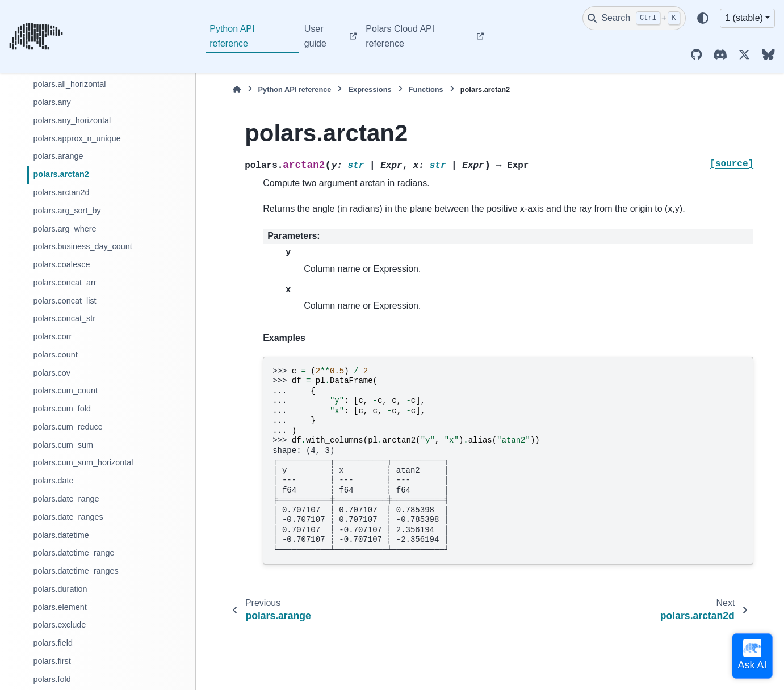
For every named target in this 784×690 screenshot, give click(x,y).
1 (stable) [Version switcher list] (744, 18)
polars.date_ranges (68, 517)
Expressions (370, 89)
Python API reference (232, 36)
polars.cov (52, 373)
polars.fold (52, 679)
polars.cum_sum (63, 445)
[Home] (237, 89)
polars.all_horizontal (69, 84)
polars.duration (60, 589)
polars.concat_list (64, 301)
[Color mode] (703, 18)
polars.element (60, 607)
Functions (426, 89)
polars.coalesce (61, 264)
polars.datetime (61, 535)
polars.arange (58, 156)
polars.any (52, 102)
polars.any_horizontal (72, 120)
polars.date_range (66, 499)
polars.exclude (59, 625)
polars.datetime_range (74, 553)
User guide (315, 36)
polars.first (52, 661)
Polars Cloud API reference (400, 36)
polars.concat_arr (64, 283)
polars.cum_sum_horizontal (83, 462)
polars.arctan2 (61, 174)
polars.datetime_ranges (76, 571)
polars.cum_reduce (68, 427)
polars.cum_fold (62, 409)
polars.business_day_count (82, 246)
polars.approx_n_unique (77, 138)
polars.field (53, 643)
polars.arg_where (64, 229)
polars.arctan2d (61, 192)
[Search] (634, 18)
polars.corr (52, 336)
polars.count (55, 355)
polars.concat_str (64, 318)
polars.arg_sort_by (67, 211)
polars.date (53, 481)
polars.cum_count (65, 390)
